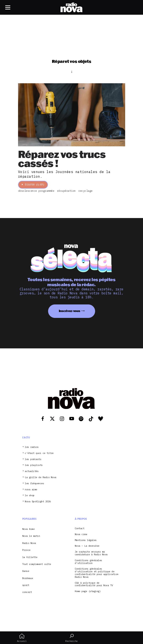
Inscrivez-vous (70, 311)
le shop (30, 495)
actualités (32, 471)
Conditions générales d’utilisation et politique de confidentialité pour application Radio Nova (97, 573)
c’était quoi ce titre (39, 453)
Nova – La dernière (87, 546)
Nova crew (81, 534)
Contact (80, 528)
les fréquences (34, 483)
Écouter (33, 185)
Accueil (22, 638)
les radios (32, 447)
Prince (26, 550)
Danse (26, 571)
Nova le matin (31, 536)
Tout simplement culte (37, 564)
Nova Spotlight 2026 (38, 502)
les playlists (34, 465)
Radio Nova (29, 543)
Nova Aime (28, 529)
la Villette (30, 557)
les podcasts (33, 459)
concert (27, 592)
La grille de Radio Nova (41, 477)
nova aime (31, 490)
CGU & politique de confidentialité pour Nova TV (94, 584)
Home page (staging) (88, 591)
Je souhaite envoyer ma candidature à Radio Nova (91, 553)
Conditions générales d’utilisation (88, 562)
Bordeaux (28, 578)
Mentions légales (86, 540)
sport (26, 585)
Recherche (71, 638)
